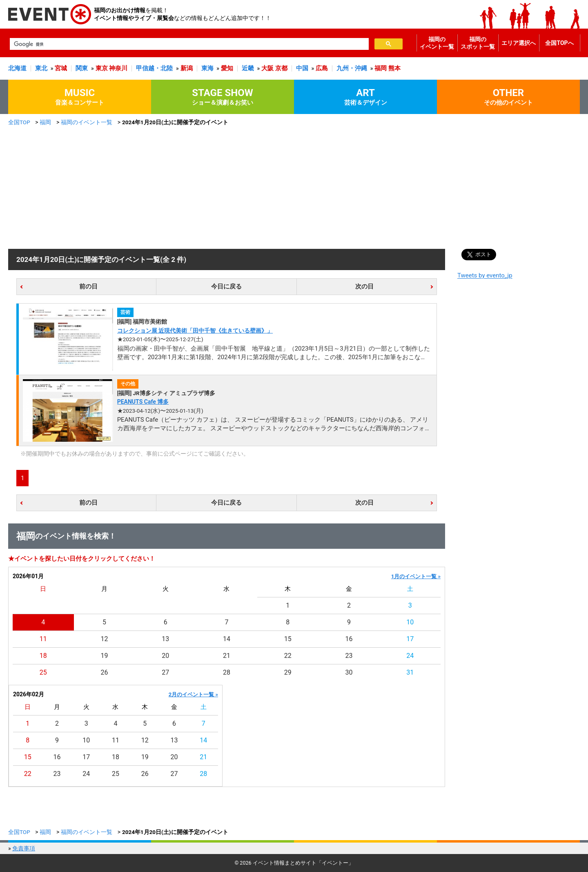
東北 (41, 68)
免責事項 (24, 848)
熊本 (394, 68)
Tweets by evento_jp (485, 275)
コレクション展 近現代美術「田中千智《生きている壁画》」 (195, 331)
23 (349, 656)
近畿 (248, 68)
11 (43, 639)
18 (43, 656)
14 (227, 639)
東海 (207, 68)
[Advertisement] (294, 188)
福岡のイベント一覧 (437, 43)
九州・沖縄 (352, 68)
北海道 (17, 68)
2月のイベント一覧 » (193, 694)
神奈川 (118, 68)
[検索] (188, 44)
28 (227, 672)
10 (410, 622)
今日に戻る (226, 286)
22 (288, 656)
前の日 (88, 286)
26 (105, 672)
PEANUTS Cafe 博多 (143, 402)
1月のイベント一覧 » (416, 576)
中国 (302, 68)
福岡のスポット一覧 (478, 43)
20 (165, 656)
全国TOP (19, 122)
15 (288, 639)
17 (410, 639)
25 (43, 672)
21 (227, 656)
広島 (322, 68)
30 (349, 672)
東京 (102, 68)
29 (288, 672)
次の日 (364, 286)
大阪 (267, 68)
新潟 (187, 68)
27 (165, 672)
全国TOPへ (559, 43)
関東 (82, 68)
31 (410, 672)
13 (165, 639)
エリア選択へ (519, 43)
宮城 (61, 68)
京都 (281, 68)
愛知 (227, 68)
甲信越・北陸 (154, 68)
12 (105, 639)
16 (349, 639)
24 (410, 656)
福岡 (381, 68)
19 (105, 656)
